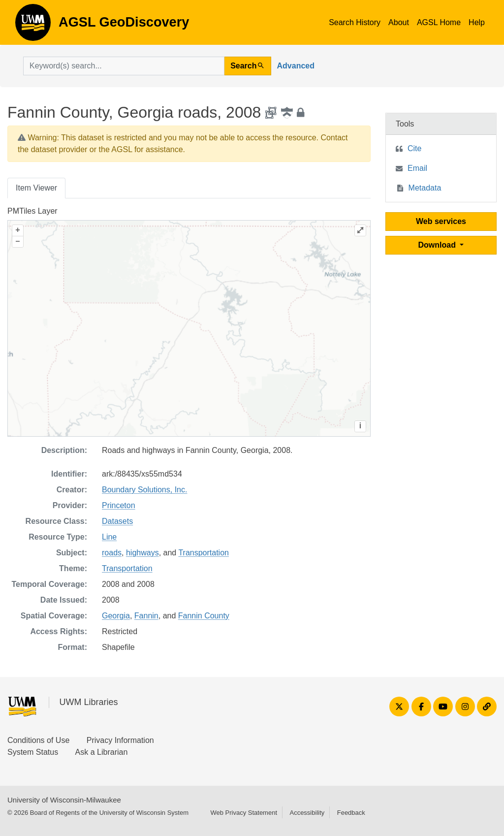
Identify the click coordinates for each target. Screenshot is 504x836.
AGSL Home (439, 22)
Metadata (425, 188)
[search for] (124, 66)
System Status (33, 752)
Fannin (146, 616)
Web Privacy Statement (244, 813)
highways (142, 553)
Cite (414, 148)
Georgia (116, 616)
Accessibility (307, 813)
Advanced (296, 66)
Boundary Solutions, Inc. (144, 490)
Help (477, 22)
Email (417, 168)
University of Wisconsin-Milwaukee (64, 800)
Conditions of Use (38, 740)
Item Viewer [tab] (36, 188)
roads (112, 553)
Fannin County (204, 616)
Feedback (351, 813)
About (399, 22)
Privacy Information (120, 740)
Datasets (117, 521)
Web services (441, 221)
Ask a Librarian (102, 752)
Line (109, 537)
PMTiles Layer (32, 211)
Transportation (204, 553)
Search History (355, 22)
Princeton (119, 505)
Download (438, 245)
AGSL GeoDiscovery (33, 26)
